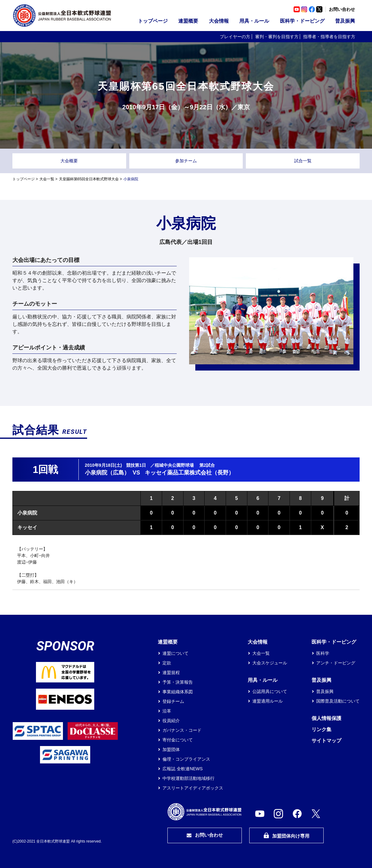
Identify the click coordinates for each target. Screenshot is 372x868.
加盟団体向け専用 (286, 836)
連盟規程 (171, 672)
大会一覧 (47, 179)
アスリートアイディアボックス (193, 788)
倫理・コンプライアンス (186, 759)
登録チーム (173, 701)
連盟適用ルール (268, 701)
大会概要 (69, 161)
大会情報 (219, 21)
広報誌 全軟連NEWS (183, 769)
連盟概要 (188, 21)
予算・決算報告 (178, 682)
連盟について (175, 653)
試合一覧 (303, 161)
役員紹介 (171, 721)
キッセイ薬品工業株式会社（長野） (189, 473)
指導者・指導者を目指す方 (329, 37)
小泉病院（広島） (107, 473)
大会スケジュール (270, 663)
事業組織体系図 (178, 692)
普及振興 (345, 21)
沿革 (167, 711)
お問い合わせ (342, 9)
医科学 (323, 653)
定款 (167, 663)
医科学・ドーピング (302, 21)
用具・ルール (254, 21)
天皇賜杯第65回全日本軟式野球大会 (89, 179)
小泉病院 (27, 513)
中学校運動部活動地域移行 (188, 778)
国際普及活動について (338, 701)
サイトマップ (326, 741)
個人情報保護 (326, 718)
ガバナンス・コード (182, 730)
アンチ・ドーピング (336, 663)
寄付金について (178, 740)
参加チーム (186, 161)
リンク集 (321, 729)
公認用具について (270, 691)
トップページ (153, 21)
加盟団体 (171, 749)
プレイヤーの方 (235, 37)
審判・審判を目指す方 (277, 37)
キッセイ (27, 527)
